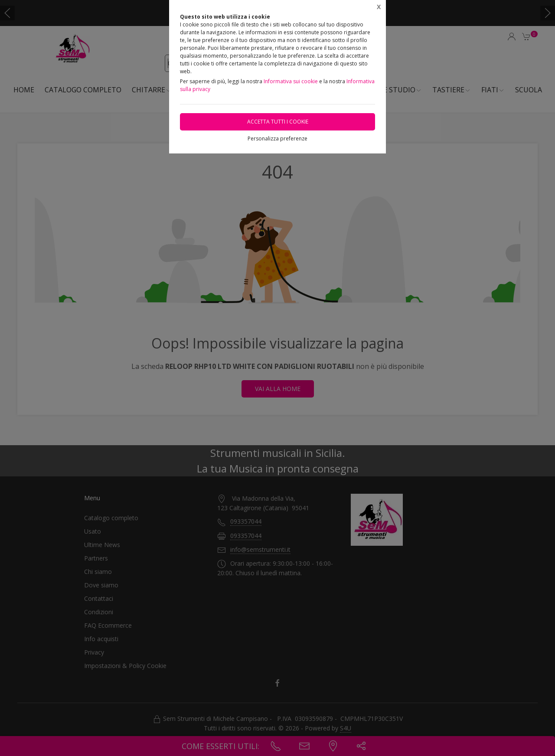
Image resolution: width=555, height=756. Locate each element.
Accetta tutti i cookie (278, 122)
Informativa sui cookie (291, 81)
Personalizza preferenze (277, 138)
